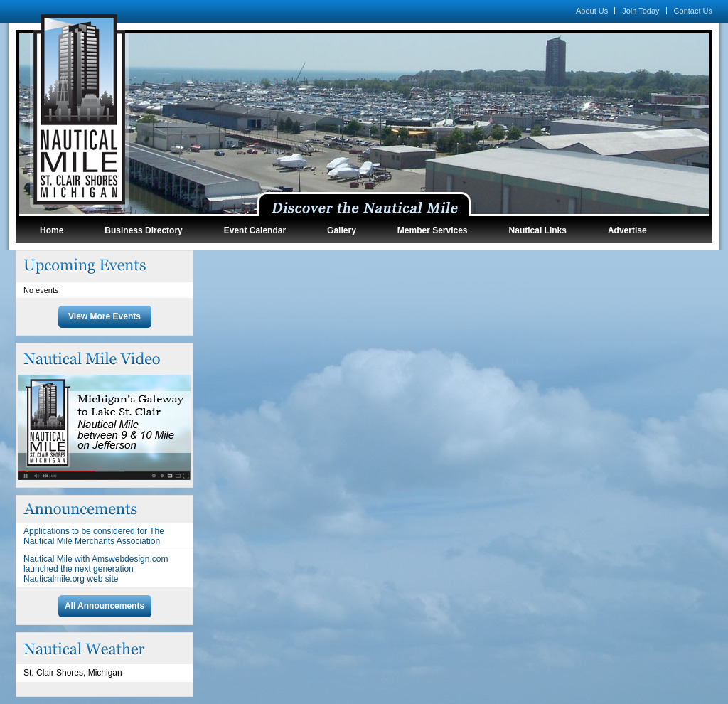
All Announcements (105, 606)
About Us (592, 11)
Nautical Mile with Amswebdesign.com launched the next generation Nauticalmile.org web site (96, 569)
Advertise (627, 230)
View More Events (105, 316)
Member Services (433, 230)
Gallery (342, 230)
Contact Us (693, 11)
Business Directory (143, 230)
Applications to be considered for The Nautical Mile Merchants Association (94, 536)
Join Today (641, 11)
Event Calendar (255, 230)
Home (52, 230)
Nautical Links (538, 230)
